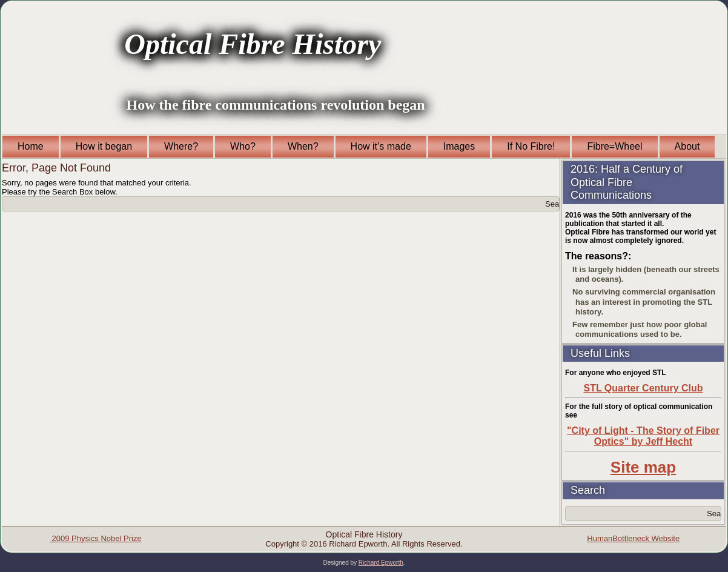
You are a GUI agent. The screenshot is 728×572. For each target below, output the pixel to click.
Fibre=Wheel (614, 146)
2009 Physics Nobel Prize (96, 538)
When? (303, 146)
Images (459, 146)
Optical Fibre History (253, 44)
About (687, 146)
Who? (243, 146)
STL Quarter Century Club (643, 388)
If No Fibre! (531, 146)
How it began (104, 146)
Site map (643, 467)
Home (31, 146)
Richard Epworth (381, 563)
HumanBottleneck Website (633, 538)
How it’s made (381, 146)
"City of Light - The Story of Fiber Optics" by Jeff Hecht (643, 436)
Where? (181, 146)
